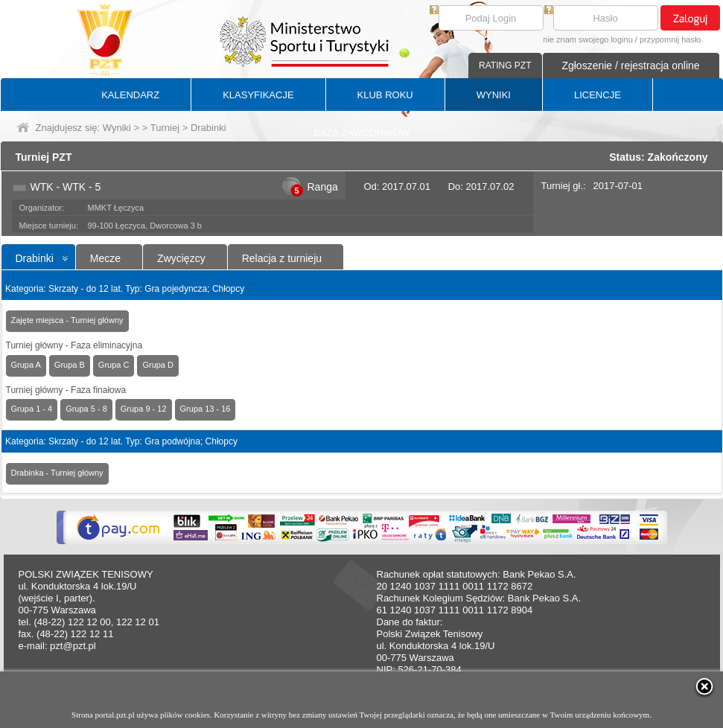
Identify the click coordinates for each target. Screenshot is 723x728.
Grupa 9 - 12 (144, 409)
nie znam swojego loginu (587, 39)
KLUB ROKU (385, 95)
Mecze (105, 258)
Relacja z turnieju (282, 258)
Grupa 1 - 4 (32, 409)
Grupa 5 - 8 (86, 409)
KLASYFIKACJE (258, 95)
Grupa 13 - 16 (206, 409)
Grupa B (70, 365)
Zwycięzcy (181, 258)
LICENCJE (598, 95)
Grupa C (114, 365)
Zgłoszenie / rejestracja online (630, 66)
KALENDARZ (130, 95)
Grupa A (26, 365)
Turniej (165, 128)
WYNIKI (494, 95)
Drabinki (35, 258)
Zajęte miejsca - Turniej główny (67, 320)
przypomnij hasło (671, 39)
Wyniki (117, 128)
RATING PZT (505, 66)
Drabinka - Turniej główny (57, 473)
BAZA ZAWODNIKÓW (361, 133)
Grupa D (158, 365)
